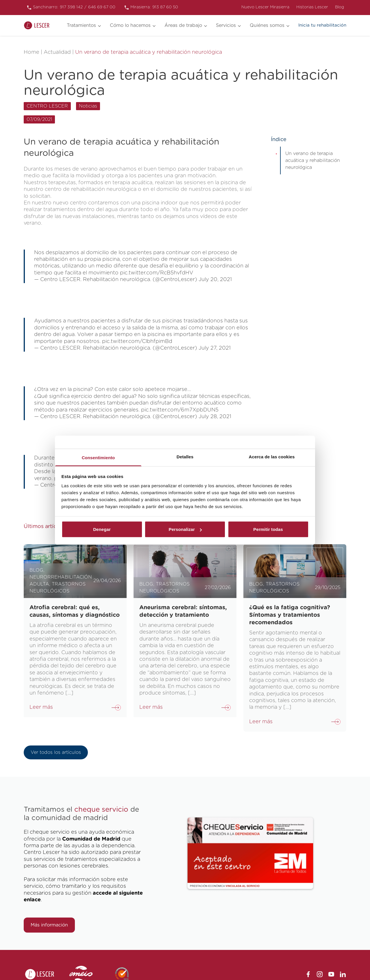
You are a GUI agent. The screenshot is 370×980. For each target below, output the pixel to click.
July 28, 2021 (215, 417)
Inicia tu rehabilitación (322, 25)
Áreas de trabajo (183, 25)
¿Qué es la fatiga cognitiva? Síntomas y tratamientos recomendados (290, 615)
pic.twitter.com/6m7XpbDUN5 (180, 410)
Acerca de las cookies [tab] (272, 456)
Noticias (88, 106)
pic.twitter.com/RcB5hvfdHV (157, 273)
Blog (340, 7)
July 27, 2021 (215, 348)
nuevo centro (70, 203)
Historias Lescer (312, 7)
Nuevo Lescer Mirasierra (265, 7)
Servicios (226, 25)
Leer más (41, 707)
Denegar (102, 529)
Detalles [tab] (185, 456)
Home (32, 52)
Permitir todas (268, 529)
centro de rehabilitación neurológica (91, 189)
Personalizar (185, 529)
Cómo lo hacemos (130, 25)
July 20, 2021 (215, 280)
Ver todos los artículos (56, 752)
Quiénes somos (267, 25)
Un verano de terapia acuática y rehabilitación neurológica (313, 160)
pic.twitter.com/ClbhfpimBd (137, 342)
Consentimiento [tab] (98, 457)
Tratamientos (81, 25)
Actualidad (57, 52)
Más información (49, 925)
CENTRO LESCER (47, 106)
